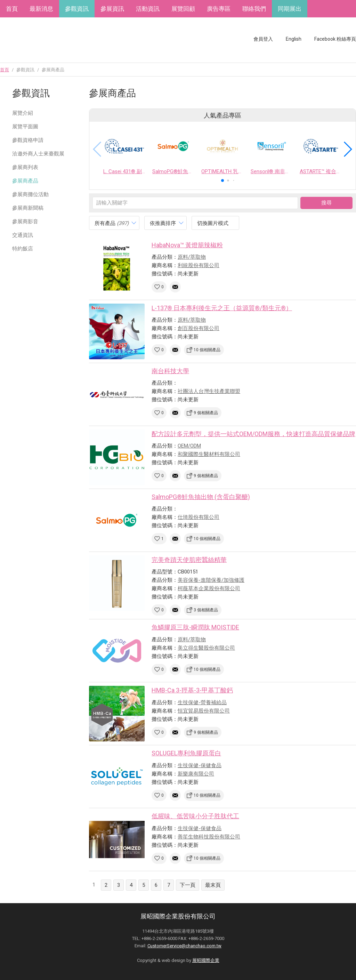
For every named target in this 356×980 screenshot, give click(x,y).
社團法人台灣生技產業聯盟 (209, 391)
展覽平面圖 (25, 127)
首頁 (12, 9)
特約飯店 (23, 249)
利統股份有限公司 (199, 265)
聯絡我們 (254, 9)
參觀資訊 (77, 9)
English (294, 39)
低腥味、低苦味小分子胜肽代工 (195, 816)
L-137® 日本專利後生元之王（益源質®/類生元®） (222, 308)
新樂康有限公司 (196, 774)
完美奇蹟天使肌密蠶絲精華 (189, 560)
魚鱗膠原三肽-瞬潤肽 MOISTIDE (195, 627)
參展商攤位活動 (30, 194)
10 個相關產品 (207, 350)
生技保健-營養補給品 (202, 702)
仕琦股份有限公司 (199, 517)
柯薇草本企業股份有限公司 (209, 588)
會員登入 (263, 39)
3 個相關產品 (206, 610)
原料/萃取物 (192, 257)
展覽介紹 (23, 113)
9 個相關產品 (206, 413)
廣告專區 (219, 9)
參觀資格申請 (28, 140)
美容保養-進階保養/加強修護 (211, 580)
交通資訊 (23, 235)
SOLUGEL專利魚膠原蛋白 (186, 753)
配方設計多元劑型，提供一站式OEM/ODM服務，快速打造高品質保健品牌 (253, 434)
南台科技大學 (170, 371)
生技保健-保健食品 (200, 765)
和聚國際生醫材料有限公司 (209, 454)
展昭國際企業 (206, 960)
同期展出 (290, 9)
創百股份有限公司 (199, 328)
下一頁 (188, 885)
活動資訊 (148, 9)
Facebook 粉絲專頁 (335, 39)
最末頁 (213, 885)
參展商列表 (25, 167)
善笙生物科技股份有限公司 (209, 837)
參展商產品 (25, 181)
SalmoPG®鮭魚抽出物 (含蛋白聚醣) (201, 497)
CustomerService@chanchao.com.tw (184, 946)
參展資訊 (112, 9)
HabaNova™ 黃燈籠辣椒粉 (187, 245)
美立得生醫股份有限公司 (206, 648)
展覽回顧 (183, 9)
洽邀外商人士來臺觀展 (38, 154)
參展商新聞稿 (28, 208)
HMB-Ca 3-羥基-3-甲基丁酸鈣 (192, 690)
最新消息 (41, 9)
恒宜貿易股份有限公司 (204, 711)
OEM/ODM (189, 446)
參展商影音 (25, 222)
